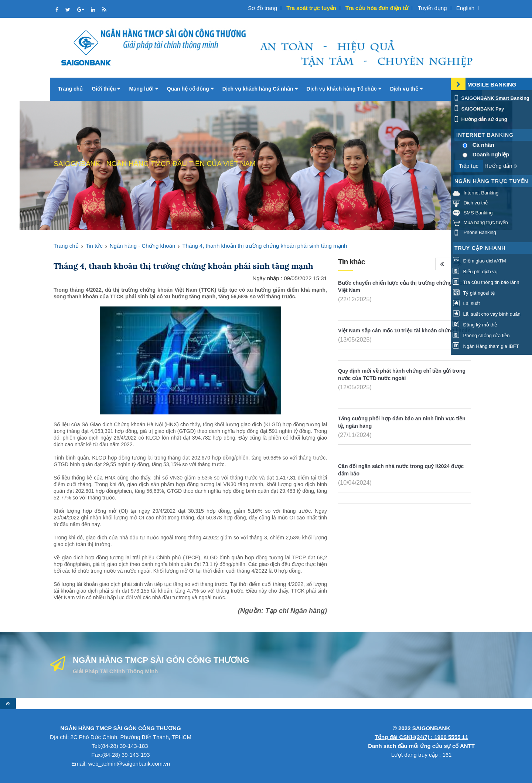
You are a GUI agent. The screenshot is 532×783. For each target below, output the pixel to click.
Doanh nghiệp (491, 154)
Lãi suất (466, 303)
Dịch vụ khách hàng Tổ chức (344, 89)
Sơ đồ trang (262, 8)
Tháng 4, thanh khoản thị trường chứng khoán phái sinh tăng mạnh (265, 246)
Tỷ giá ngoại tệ (474, 293)
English (465, 8)
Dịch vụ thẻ (406, 89)
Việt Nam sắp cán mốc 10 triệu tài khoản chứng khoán (404, 331)
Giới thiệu (106, 89)
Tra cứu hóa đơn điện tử (377, 8)
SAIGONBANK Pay (478, 109)
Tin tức (94, 246)
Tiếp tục (469, 166)
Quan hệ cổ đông (190, 89)
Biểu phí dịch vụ (475, 272)
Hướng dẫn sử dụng (480, 119)
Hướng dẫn (501, 166)
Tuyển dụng (432, 8)
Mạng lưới (143, 89)
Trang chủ (70, 89)
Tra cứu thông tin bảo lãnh (486, 282)
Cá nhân (483, 145)
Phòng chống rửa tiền (481, 335)
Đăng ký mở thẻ (475, 325)
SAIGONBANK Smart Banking (491, 98)
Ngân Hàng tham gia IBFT (486, 346)
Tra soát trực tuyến (311, 8)
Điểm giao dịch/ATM (479, 261)
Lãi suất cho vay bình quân (487, 314)
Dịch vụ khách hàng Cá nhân (260, 89)
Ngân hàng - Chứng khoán (143, 246)
